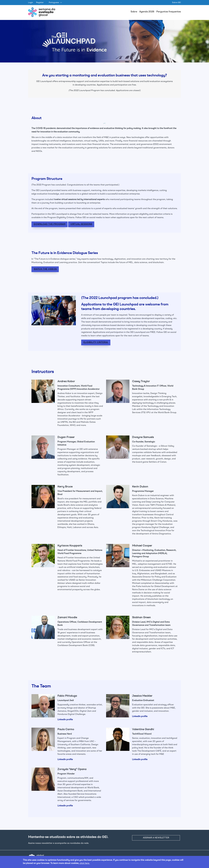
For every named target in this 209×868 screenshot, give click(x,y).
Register (40, 3)
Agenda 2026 (147, 12)
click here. (85, 863)
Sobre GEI (176, 3)
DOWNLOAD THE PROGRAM (50, 224)
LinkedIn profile (65, 720)
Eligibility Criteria (96, 342)
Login (31, 3)
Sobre (134, 12)
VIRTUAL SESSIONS (81, 224)
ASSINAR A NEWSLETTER (156, 838)
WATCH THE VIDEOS (45, 269)
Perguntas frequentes (169, 12)
